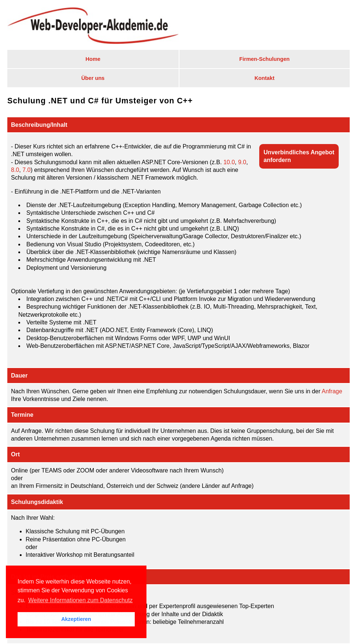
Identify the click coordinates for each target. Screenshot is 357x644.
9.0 (242, 162)
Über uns (93, 78)
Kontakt (265, 78)
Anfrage (332, 391)
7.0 (26, 170)
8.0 (15, 170)
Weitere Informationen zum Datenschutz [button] (80, 600)
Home (93, 59)
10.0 (229, 162)
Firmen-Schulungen (264, 59)
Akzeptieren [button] (76, 619)
